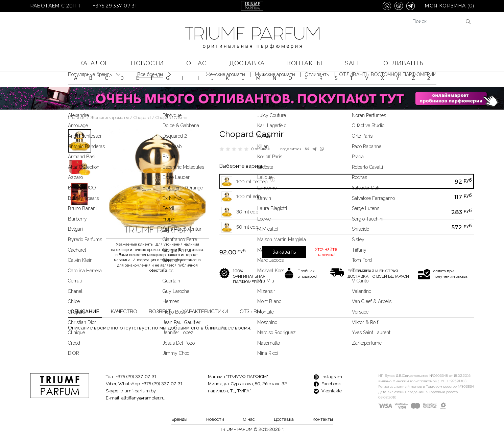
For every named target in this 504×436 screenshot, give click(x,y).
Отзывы (250, 312)
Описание (85, 312)
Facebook (327, 384)
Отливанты (404, 63)
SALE (353, 63)
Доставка (247, 63)
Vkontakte (328, 391)
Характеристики (205, 312)
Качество (124, 312)
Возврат (160, 312)
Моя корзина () (449, 6)
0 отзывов (260, 149)
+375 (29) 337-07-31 (136, 377)
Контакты (305, 63)
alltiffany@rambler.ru (143, 398)
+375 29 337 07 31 (115, 6)
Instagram (328, 377)
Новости (147, 63)
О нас (197, 63)
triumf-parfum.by (138, 391)
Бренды (179, 419)
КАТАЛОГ (94, 63)
